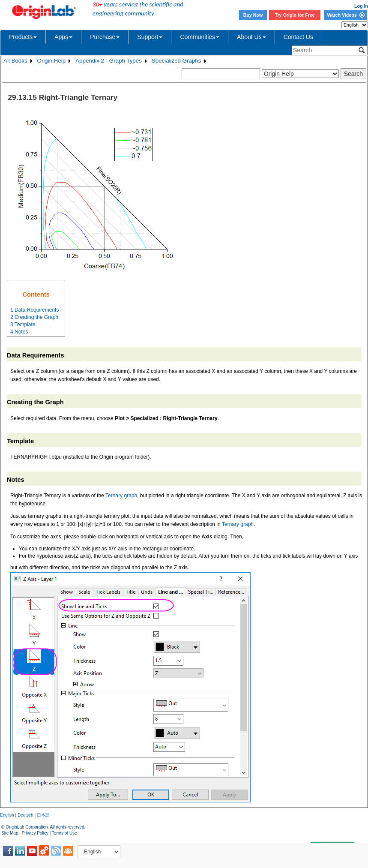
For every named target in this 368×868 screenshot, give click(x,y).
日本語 (43, 815)
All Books (15, 61)
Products (23, 37)
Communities (200, 37)
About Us (251, 37)
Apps (63, 37)
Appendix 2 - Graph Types (109, 61)
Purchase (105, 37)
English (7, 815)
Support (150, 37)
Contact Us (298, 37)
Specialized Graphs (177, 61)
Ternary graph (121, 496)
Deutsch (25, 815)
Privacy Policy (35, 833)
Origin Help (52, 61)
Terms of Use (64, 833)
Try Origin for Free (295, 15)
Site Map (10, 833)
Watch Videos (346, 15)
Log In (361, 6)
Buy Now (253, 15)
